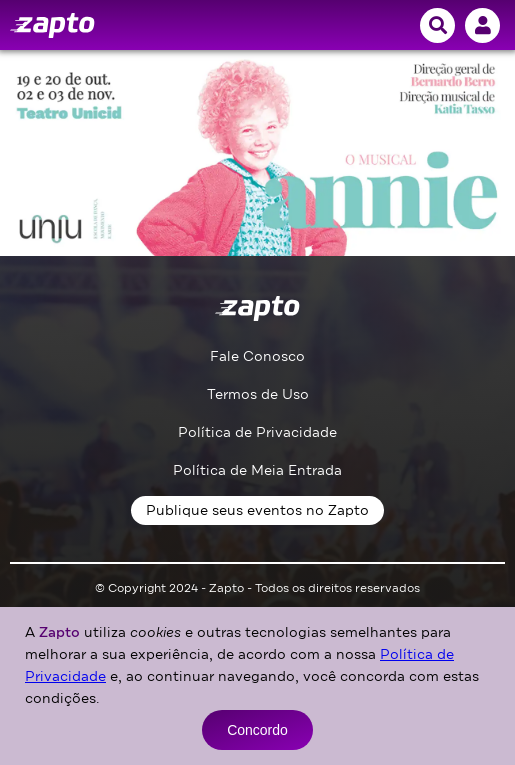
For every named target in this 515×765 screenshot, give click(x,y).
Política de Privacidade (257, 432)
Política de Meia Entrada (257, 470)
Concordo (257, 730)
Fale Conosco (257, 356)
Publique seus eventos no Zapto (257, 510)
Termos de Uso (258, 394)
